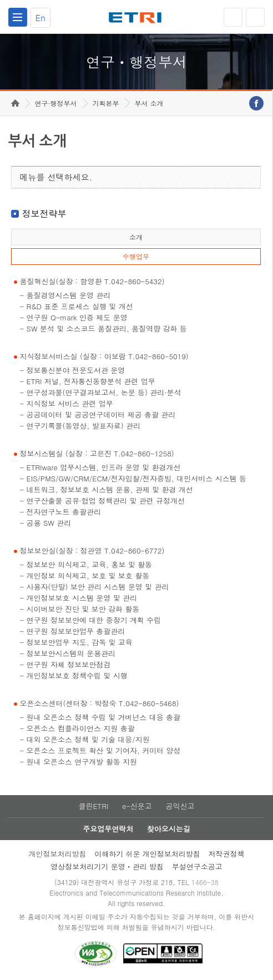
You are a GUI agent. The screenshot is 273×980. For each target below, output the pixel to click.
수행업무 (136, 256)
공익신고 (180, 806)
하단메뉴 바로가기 (0, 0)
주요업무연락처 (108, 829)
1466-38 (205, 882)
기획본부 (106, 103)
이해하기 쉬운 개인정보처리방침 (147, 854)
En (41, 17)
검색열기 (255, 17)
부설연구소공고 (197, 866)
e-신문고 (137, 806)
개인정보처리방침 (57, 854)
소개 (136, 237)
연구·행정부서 (56, 103)
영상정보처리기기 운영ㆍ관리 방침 (107, 866)
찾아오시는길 (169, 829)
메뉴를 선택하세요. (56, 177)
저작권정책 (227, 854)
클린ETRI (93, 806)
